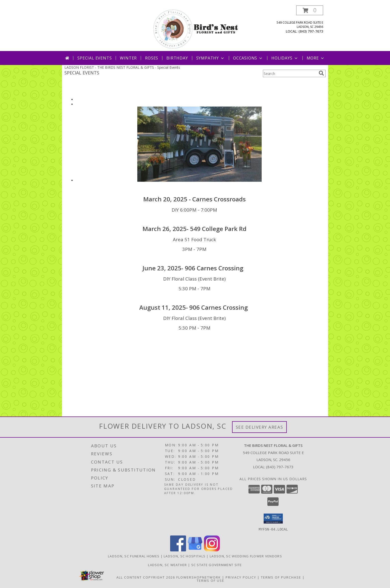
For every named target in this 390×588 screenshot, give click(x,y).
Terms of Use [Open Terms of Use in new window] (211, 580)
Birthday (177, 58)
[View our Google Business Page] (195, 550)
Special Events (95, 58)
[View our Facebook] (178, 550)
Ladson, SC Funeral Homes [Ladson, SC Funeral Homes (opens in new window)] (134, 556)
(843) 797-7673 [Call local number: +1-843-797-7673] (311, 31)
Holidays (285, 58)
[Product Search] (290, 73)
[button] (310, 10)
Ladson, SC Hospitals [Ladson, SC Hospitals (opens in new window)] (185, 556)
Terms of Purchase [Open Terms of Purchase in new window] (281, 577)
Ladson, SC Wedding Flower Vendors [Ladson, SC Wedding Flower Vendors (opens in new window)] (246, 556)
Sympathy (211, 58)
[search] (321, 73)
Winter (128, 58)
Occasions (248, 58)
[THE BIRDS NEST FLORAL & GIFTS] (195, 28)
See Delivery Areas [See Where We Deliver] (260, 427)
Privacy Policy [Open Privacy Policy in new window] (241, 577)
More (316, 58)
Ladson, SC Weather (167, 565)
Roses (152, 58)
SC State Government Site (217, 565)
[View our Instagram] (212, 550)
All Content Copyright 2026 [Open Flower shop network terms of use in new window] (146, 577)
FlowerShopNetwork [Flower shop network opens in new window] (199, 577)
